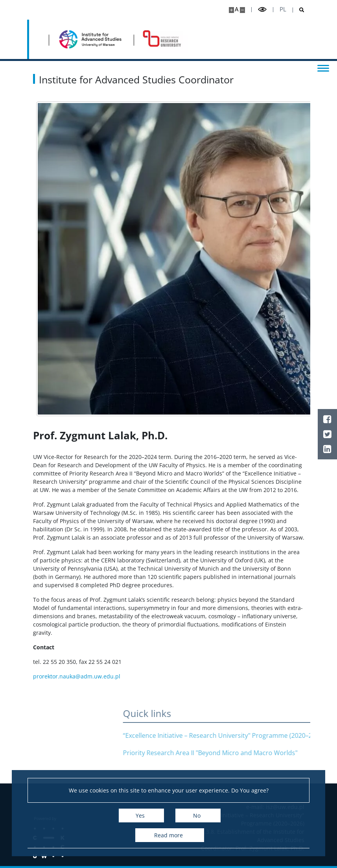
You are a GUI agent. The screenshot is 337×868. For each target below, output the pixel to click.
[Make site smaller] (242, 10)
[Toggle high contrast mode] (262, 10)
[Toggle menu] (323, 68)
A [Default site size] (237, 9)
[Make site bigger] (231, 10)
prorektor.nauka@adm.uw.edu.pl (77, 676)
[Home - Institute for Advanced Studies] (91, 39)
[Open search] (299, 10)
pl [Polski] (283, 9)
